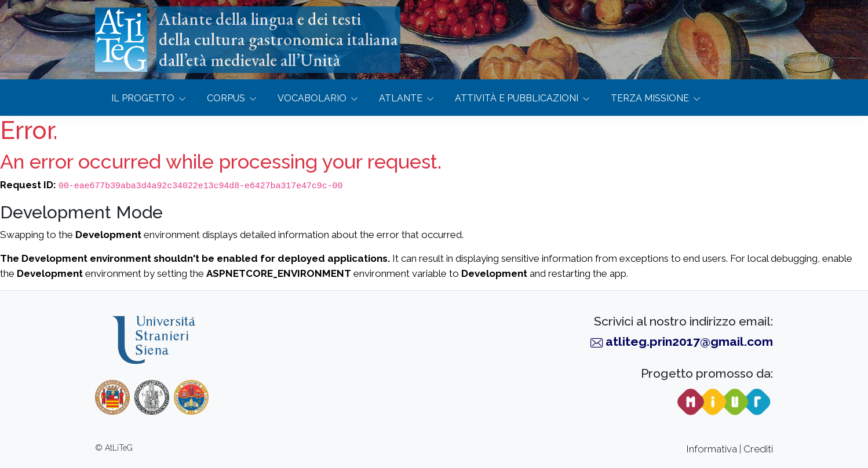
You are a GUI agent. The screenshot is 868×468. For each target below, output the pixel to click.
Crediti (758, 449)
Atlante (401, 98)
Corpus (226, 98)
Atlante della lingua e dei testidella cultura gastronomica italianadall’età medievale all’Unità (278, 39)
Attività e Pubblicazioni (517, 98)
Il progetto (143, 98)
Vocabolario (312, 98)
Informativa (712, 449)
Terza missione (650, 98)
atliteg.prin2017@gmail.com (689, 341)
